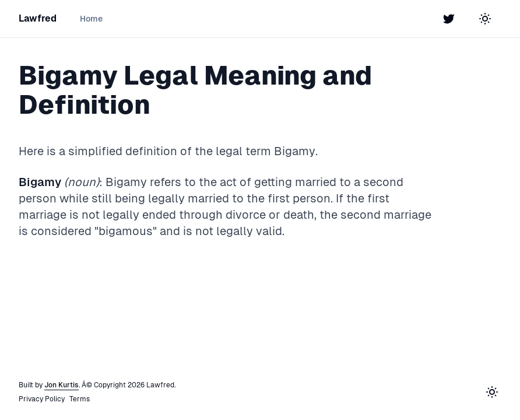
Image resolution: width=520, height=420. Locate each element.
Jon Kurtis (62, 385)
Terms (80, 399)
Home (91, 19)
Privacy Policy (42, 399)
